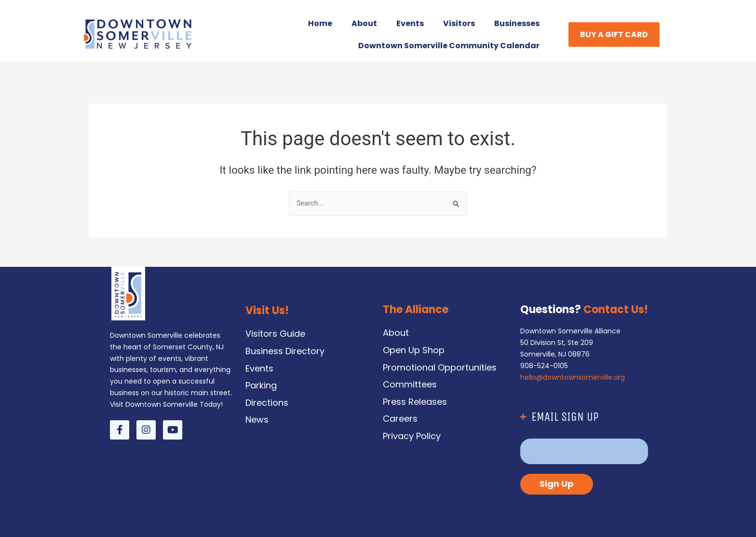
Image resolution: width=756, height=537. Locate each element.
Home (320, 23)
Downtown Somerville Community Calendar (449, 46)
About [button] (364, 23)
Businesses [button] (517, 23)
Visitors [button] (459, 23)
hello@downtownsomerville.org (573, 377)
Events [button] (410, 23)
